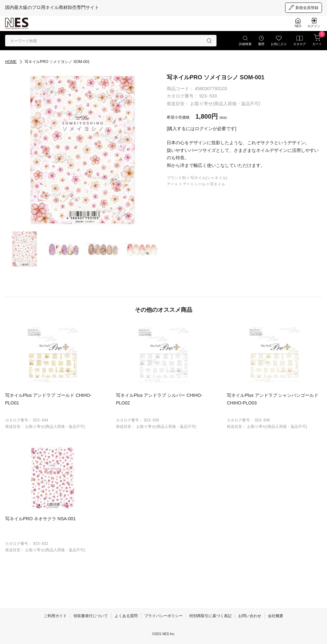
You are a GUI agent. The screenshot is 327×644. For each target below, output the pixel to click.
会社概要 (276, 616)
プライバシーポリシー (163, 616)
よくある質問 (126, 616)
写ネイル (217, 184)
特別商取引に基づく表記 (210, 616)
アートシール (195, 184)
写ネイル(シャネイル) (209, 178)
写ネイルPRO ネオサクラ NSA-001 (40, 519)
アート (173, 184)
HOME (11, 62)
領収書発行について (91, 616)
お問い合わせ (250, 616)
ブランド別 (177, 178)
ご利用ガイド (55, 616)
